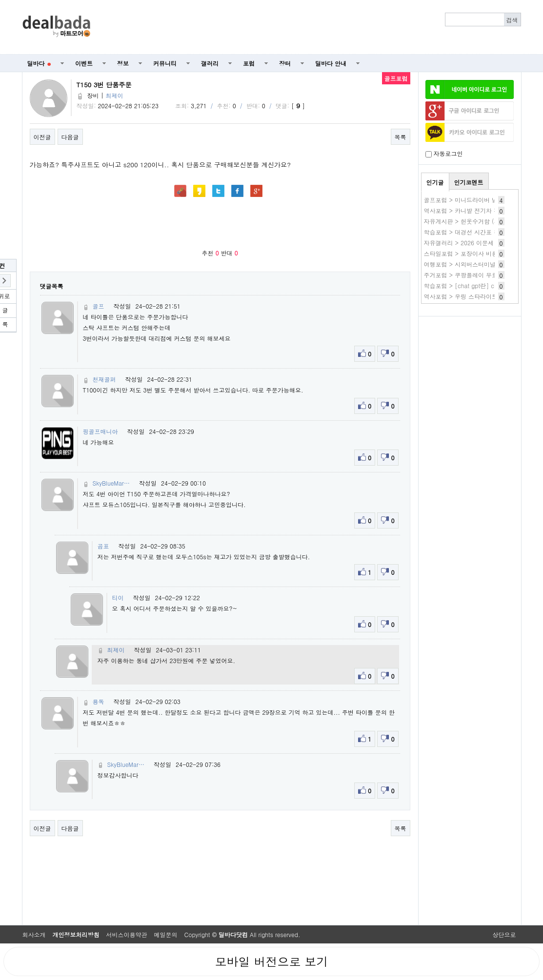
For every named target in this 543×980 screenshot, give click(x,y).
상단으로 (504, 934)
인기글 (435, 182)
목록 (401, 137)
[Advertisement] (311, 27)
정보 (123, 63)
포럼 (249, 63)
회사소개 (34, 934)
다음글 (70, 137)
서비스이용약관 (127, 934)
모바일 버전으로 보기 (271, 961)
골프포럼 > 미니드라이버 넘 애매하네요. (478, 200)
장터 (285, 63)
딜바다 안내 (331, 63)
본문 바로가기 (0, 0)
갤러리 (210, 63)
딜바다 (39, 63)
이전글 (42, 137)
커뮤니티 (165, 63)
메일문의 (166, 934)
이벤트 (84, 63)
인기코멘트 (469, 182)
